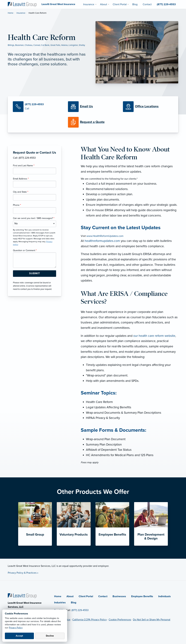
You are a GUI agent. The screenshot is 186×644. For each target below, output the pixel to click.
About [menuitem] (104, 4)
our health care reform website (154, 336)
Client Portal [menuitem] (120, 4)
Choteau (29, 45)
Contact (103, 596)
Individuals (165, 596)
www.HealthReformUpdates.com (105, 236)
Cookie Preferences (120, 620)
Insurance (21, 13)
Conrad (37, 45)
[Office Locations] (148, 107)
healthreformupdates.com (102, 241)
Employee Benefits (142, 596)
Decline (50, 636)
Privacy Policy (16, 628)
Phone (17, 205)
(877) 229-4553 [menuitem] (166, 4)
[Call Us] (38, 107)
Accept (19, 636)
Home (11, 13)
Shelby (82, 45)
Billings (11, 45)
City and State (21, 192)
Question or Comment (25, 250)
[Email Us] (86, 107)
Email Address (21, 179)
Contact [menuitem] (147, 4)
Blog (74, 603)
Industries (60, 603)
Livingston (73, 45)
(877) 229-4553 (80, 610)
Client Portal (86, 596)
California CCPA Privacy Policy (90, 620)
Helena (64, 45)
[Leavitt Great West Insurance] (22, 4)
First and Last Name (24, 166)
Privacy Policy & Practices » (23, 573)
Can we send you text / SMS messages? (34, 218)
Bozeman (19, 45)
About (70, 596)
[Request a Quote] (93, 122)
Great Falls (55, 45)
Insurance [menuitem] (89, 4)
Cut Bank (45, 45)
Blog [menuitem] (135, 4)
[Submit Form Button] (35, 274)
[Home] (22, 596)
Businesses (119, 596)
